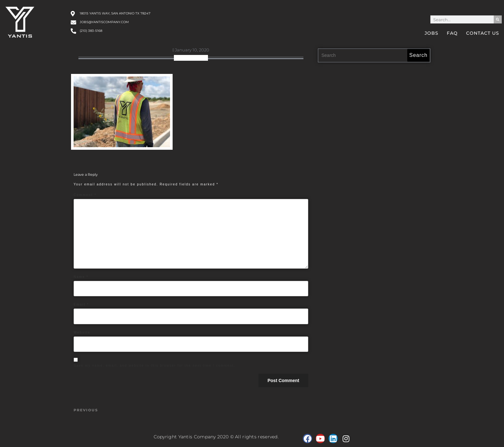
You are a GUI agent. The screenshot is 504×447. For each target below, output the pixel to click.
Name (81, 277)
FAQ (452, 33)
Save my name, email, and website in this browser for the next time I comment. (154, 366)
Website (82, 332)
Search (418, 55)
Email (81, 304)
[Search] (498, 19)
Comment (85, 195)
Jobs (432, 33)
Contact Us (483, 33)
